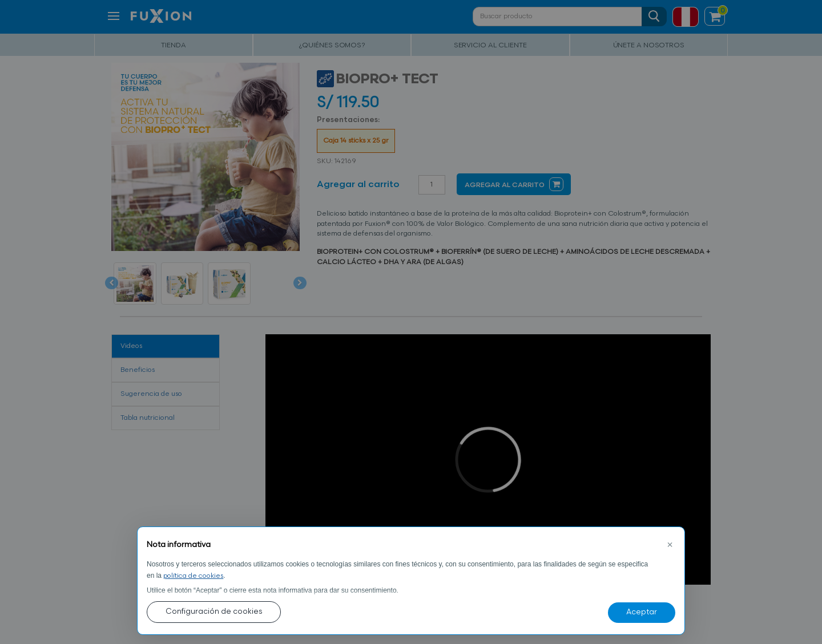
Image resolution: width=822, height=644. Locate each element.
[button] (670, 545)
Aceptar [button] (642, 612)
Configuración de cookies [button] (214, 612)
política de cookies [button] (193, 576)
